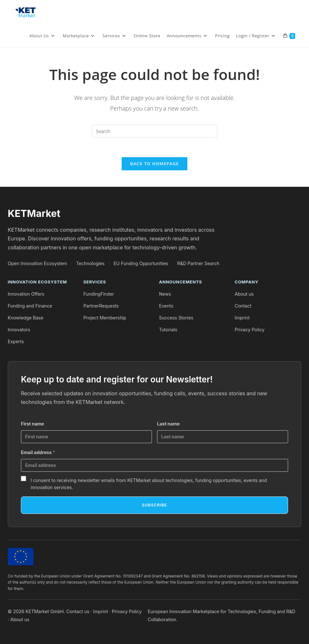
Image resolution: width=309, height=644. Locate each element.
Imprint (242, 318)
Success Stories (176, 318)
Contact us (78, 611)
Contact (243, 306)
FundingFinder (99, 294)
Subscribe (154, 505)
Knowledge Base (26, 318)
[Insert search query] (154, 131)
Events (166, 306)
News (165, 294)
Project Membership (105, 318)
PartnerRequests (101, 306)
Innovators (19, 330)
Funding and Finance (30, 306)
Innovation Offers (26, 294)
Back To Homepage (154, 164)
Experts (16, 341)
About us (244, 294)
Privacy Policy (250, 330)
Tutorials (168, 330)
